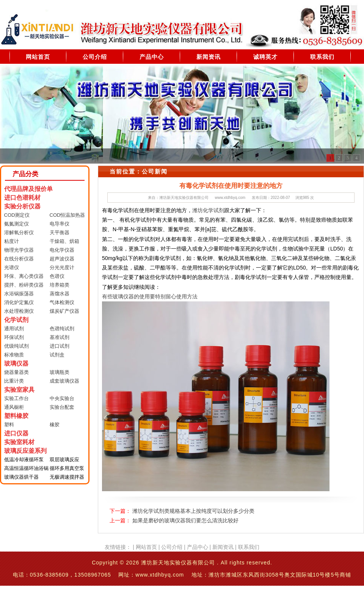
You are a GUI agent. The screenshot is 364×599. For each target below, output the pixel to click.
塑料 (9, 425)
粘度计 (12, 241)
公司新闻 (155, 171)
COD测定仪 (17, 215)
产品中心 (152, 57)
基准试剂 (60, 337)
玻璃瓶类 (60, 372)
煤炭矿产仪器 (64, 311)
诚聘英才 (265, 57)
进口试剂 (60, 346)
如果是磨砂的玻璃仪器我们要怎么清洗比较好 (185, 520)
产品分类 (25, 174)
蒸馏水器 (60, 294)
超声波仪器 (62, 259)
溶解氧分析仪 (19, 233)
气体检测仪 (62, 302)
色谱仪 (57, 276)
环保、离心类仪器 (24, 276)
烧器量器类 (16, 372)
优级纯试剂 (16, 346)
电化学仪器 (62, 250)
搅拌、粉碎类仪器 (24, 285)
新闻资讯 (209, 57)
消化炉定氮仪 (19, 302)
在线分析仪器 (19, 259)
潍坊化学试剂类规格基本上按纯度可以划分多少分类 (193, 511)
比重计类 (14, 381)
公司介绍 (95, 57)
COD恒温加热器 (67, 215)
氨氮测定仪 (16, 224)
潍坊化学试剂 (208, 210)
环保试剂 (14, 337)
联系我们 (322, 57)
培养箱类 (60, 285)
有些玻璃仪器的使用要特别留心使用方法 (150, 296)
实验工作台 (16, 398)
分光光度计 (62, 267)
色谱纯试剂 (62, 329)
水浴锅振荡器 (19, 294)
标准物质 (14, 355)
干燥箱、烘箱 (64, 241)
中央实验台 (62, 398)
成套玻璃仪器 (64, 381)
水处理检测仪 (19, 311)
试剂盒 (57, 355)
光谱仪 (12, 267)
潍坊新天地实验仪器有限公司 (184, 198)
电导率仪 (60, 224)
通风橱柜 (14, 407)
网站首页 (38, 57)
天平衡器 (60, 233)
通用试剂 (14, 329)
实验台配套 (62, 407)
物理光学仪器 (19, 250)
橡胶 (55, 425)
